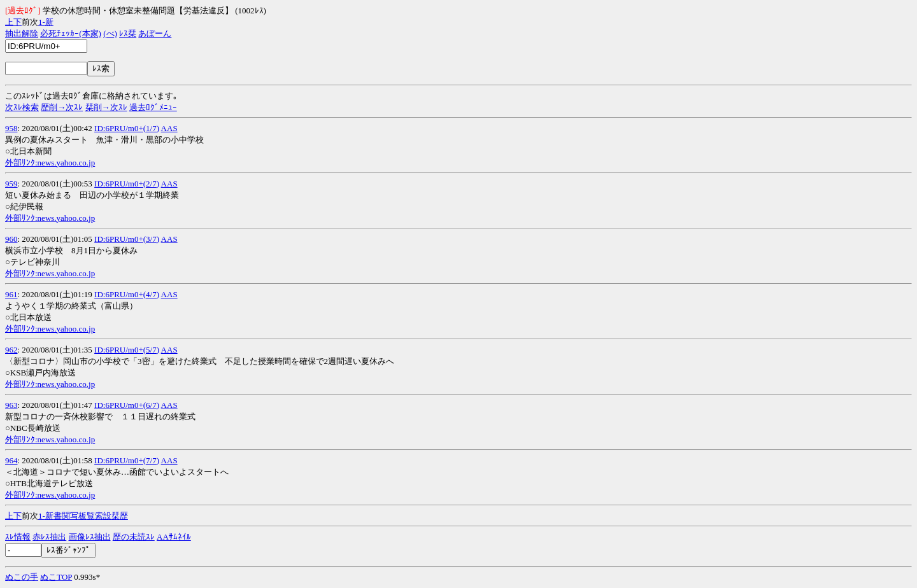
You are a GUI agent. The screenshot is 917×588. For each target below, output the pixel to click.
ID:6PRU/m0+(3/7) (127, 239)
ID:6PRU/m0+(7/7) (127, 460)
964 (11, 460)
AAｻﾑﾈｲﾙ (174, 537)
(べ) (110, 33)
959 (11, 184)
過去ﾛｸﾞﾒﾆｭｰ (153, 107)
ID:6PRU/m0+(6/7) (127, 405)
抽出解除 (22, 33)
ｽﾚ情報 (18, 537)
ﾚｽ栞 (128, 33)
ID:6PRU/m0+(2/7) (127, 184)
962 (11, 350)
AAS (169, 128)
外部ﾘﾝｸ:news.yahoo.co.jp (50, 163)
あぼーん (155, 33)
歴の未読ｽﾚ (134, 537)
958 (11, 128)
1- (42, 22)
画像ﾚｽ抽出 (90, 537)
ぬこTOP (56, 577)
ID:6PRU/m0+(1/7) (127, 128)
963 (11, 405)
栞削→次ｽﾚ (106, 107)
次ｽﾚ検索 (22, 107)
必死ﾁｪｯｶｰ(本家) (71, 33)
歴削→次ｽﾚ (62, 107)
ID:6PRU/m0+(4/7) (127, 294)
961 (11, 294)
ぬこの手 (22, 577)
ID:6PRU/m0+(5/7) (127, 350)
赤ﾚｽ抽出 (49, 537)
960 (11, 239)
